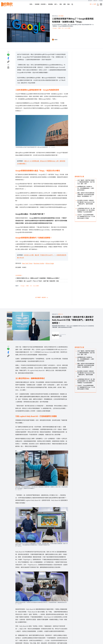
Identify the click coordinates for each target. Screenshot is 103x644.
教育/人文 (61, 314)
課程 (65, 4)
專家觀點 (50, 4)
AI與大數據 (61, 16)
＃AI (63, 28)
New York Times (27, 263)
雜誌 (69, 4)
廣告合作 (95, 1)
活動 (61, 4)
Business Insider (39, 263)
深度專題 (37, 4)
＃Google (55, 28)
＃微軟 (59, 28)
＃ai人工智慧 (67, 28)
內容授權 (101, 1)
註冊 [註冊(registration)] (95, 4)
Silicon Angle (50, 263)
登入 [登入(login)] (91, 4)
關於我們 (90, 1)
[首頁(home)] (7, 4)
